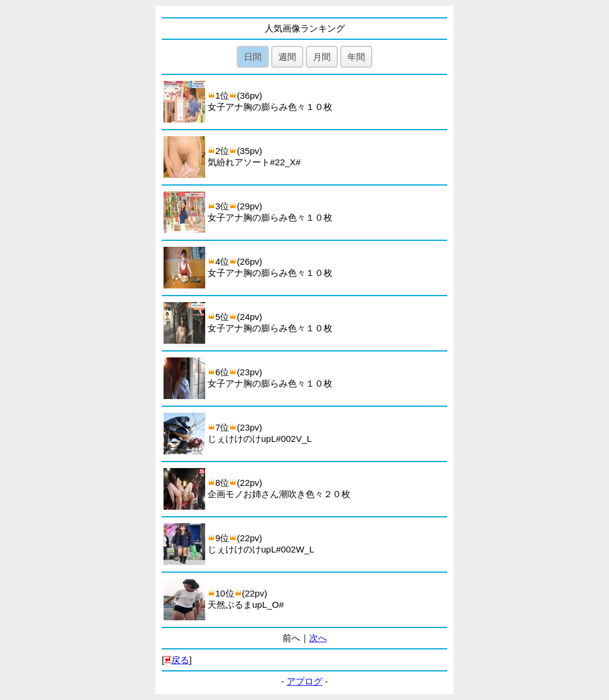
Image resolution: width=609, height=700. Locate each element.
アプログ (304, 681)
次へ (318, 638)
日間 (253, 57)
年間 (356, 57)
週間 (287, 57)
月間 (322, 57)
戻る (180, 660)
